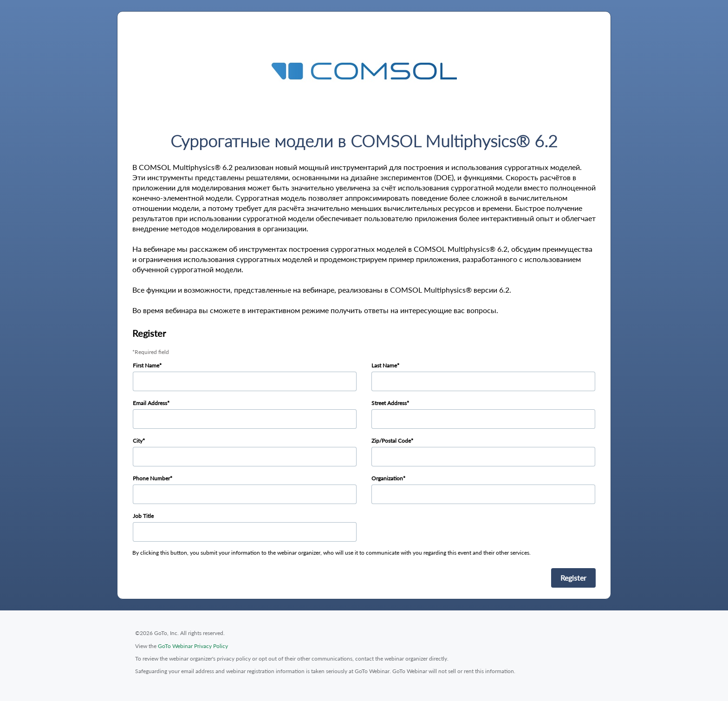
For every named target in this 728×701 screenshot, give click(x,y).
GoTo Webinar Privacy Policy (193, 646)
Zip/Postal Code (391, 441)
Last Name (384, 365)
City (138, 441)
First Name (146, 365)
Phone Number (151, 478)
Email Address (150, 403)
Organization (387, 478)
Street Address (389, 403)
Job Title (143, 516)
